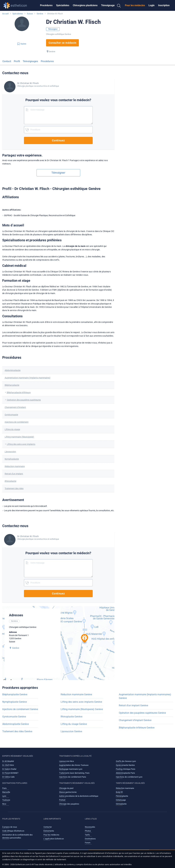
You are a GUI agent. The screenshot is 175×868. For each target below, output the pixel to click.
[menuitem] (46, 5)
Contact (7, 61)
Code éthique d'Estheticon (13, 831)
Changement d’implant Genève (135, 720)
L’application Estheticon (54, 839)
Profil (17, 61)
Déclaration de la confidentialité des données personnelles (17, 836)
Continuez (58, 140)
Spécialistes (63, 5)
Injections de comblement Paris (73, 777)
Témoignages (108, 5)
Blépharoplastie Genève (15, 694)
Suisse (30, 14)
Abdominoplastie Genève (15, 724)
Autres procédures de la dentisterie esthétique (79, 796)
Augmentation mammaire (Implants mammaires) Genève (145, 696)
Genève (40, 14)
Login (152, 5)
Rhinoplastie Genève (71, 717)
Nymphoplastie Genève (15, 702)
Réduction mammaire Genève (76, 694)
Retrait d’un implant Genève (133, 705)
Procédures (46, 5)
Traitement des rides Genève (17, 731)
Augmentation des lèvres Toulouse (74, 765)
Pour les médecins (135, 5)
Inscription (164, 5)
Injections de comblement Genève (20, 709)
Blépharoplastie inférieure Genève (137, 728)
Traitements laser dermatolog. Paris (74, 773)
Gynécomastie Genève (14, 717)
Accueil (5, 14)
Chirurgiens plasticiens (85, 5)
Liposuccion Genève (71, 731)
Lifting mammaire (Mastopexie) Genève (82, 709)
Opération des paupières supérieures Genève (142, 713)
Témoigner (53, 29)
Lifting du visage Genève (74, 724)
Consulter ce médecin (63, 43)
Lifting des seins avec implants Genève (81, 702)
